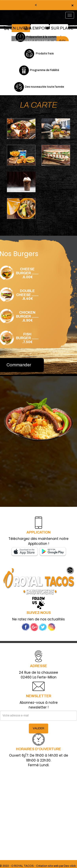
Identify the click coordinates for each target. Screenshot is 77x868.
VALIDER (38, 728)
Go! (62, 41)
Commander (19, 365)
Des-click (70, 866)
